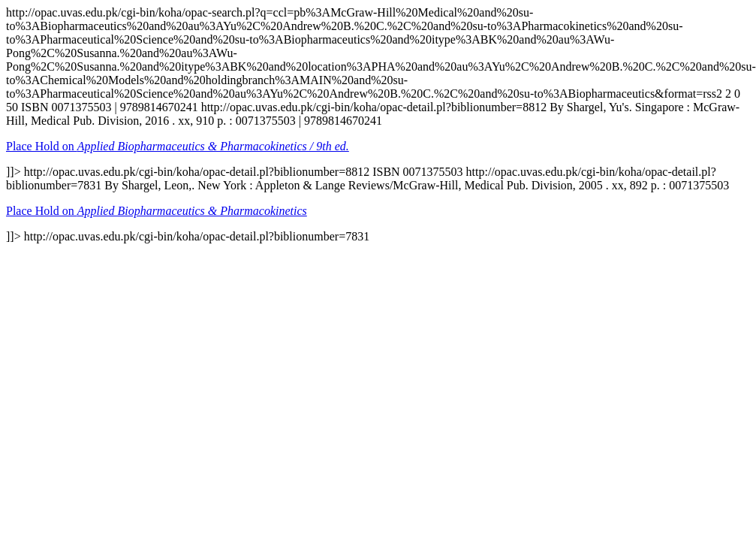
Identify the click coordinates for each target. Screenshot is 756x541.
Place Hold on (178, 146)
